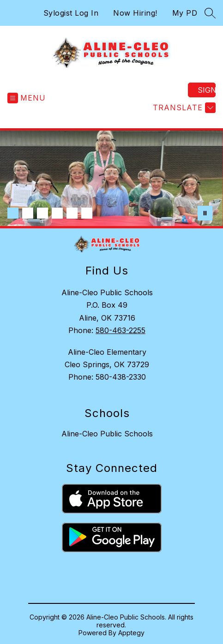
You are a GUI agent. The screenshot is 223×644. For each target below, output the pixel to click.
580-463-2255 (121, 330)
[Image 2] (28, 213)
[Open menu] (27, 98)
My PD (185, 13)
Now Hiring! (135, 13)
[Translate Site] (183, 108)
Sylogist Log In (71, 13)
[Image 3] (42, 213)
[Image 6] (87, 213)
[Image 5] (72, 213)
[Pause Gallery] (205, 213)
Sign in (207, 90)
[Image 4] (57, 213)
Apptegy (131, 633)
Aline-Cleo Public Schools (107, 434)
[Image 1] (13, 213)
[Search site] (210, 13)
